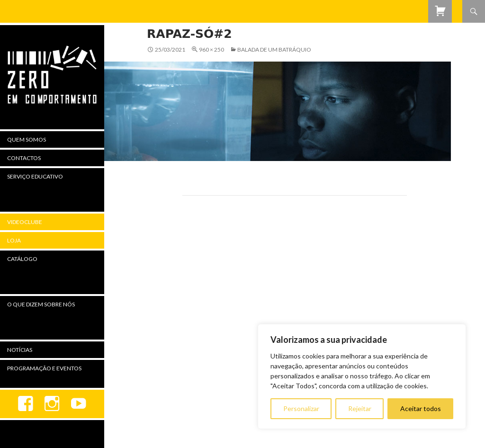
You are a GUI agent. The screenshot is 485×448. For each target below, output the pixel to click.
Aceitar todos (421, 408)
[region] (362, 376)
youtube (79, 404)
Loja (14, 240)
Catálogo (22, 259)
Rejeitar (360, 408)
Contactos (24, 158)
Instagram (52, 404)
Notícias (20, 350)
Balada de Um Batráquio (274, 49)
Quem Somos (27, 139)
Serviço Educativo (35, 176)
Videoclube (25, 222)
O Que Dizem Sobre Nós (41, 304)
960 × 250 (211, 49)
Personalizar (301, 408)
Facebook (26, 404)
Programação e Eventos (44, 368)
